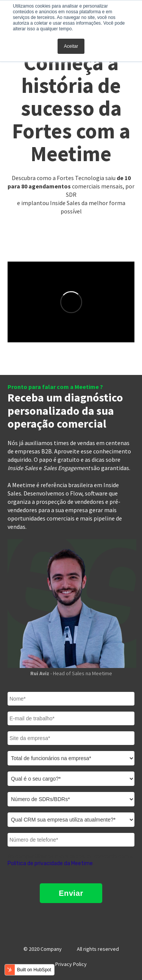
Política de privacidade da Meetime (50, 863)
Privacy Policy (71, 964)
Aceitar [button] (71, 46)
